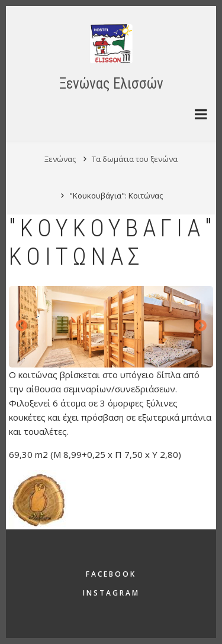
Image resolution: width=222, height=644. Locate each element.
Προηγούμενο (21, 326)
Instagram (111, 593)
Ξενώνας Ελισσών (111, 84)
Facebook (111, 574)
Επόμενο (201, 326)
